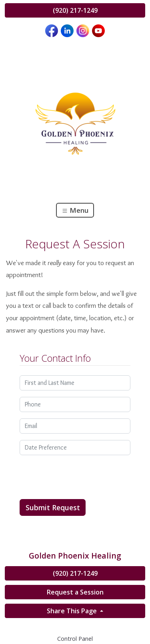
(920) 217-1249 (75, 10)
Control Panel (75, 639)
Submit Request (53, 507)
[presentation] (80, 477)
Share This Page (73, 611)
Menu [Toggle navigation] (75, 210)
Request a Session (75, 592)
